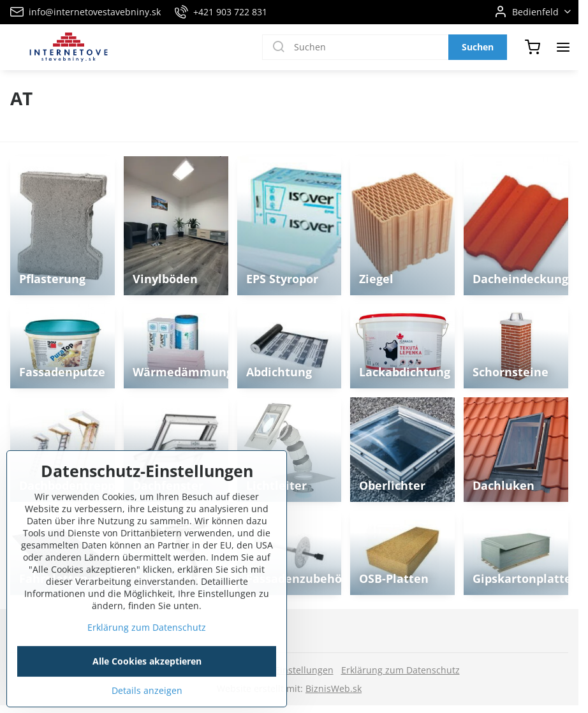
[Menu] (563, 47)
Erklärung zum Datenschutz (401, 670)
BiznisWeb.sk (334, 688)
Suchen (478, 47)
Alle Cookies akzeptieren (147, 690)
